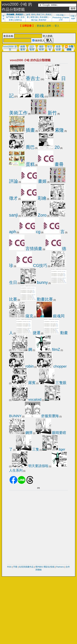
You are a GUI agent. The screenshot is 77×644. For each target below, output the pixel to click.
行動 (73, 16)
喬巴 (22, 147)
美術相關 (43, 17)
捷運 (28, 333)
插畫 (22, 130)
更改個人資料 (44, 26)
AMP (73, 19)
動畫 (56, 333)
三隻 (27, 449)
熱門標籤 (10, 17)
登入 (57, 26)
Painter (66, 18)
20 (49, 147)
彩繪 (34, 198)
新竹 (44, 113)
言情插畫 (26, 249)
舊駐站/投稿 (49, 567)
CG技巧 (32, 265)
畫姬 (34, 181)
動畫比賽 (37, 299)
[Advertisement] (37, 522)
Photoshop (57, 18)
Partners (60, 567)
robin (21, 366)
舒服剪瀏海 (42, 416)
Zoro (34, 215)
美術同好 (42, 20)
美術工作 (40, 14)
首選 (17, 17)
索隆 (51, 130)
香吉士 (25, 78)
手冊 (15, 567)
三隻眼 (53, 383)
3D (61, 20)
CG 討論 (60, 15)
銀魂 (31, 96)
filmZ (48, 350)
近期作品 (18, 20)
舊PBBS (39, 567)
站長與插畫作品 (26, 567)
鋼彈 (21, 433)
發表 (33, 14)
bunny (34, 282)
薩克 (21, 316)
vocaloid (27, 400)
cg (30, 232)
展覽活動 (34, 17)
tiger (54, 449)
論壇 (28, 14)
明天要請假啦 (30, 466)
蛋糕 (22, 164)
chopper (52, 366)
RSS (9, 567)
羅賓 (24, 383)
